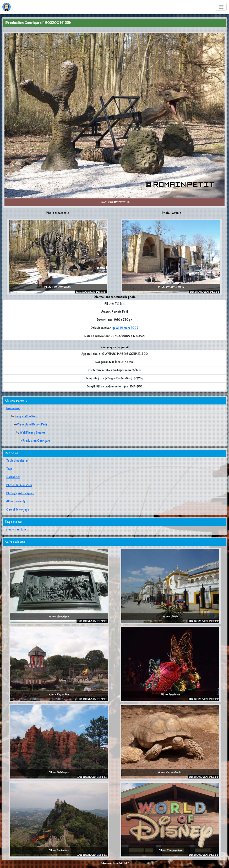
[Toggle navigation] (221, 7)
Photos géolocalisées (20, 493)
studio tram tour (16, 530)
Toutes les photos (17, 461)
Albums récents (16, 502)
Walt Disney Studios (33, 433)
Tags (9, 469)
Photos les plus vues (19, 485)
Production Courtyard (36, 441)
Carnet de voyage (18, 510)
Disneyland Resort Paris (32, 425)
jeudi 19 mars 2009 (126, 328)
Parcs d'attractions (26, 417)
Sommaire (13, 408)
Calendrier (13, 477)
